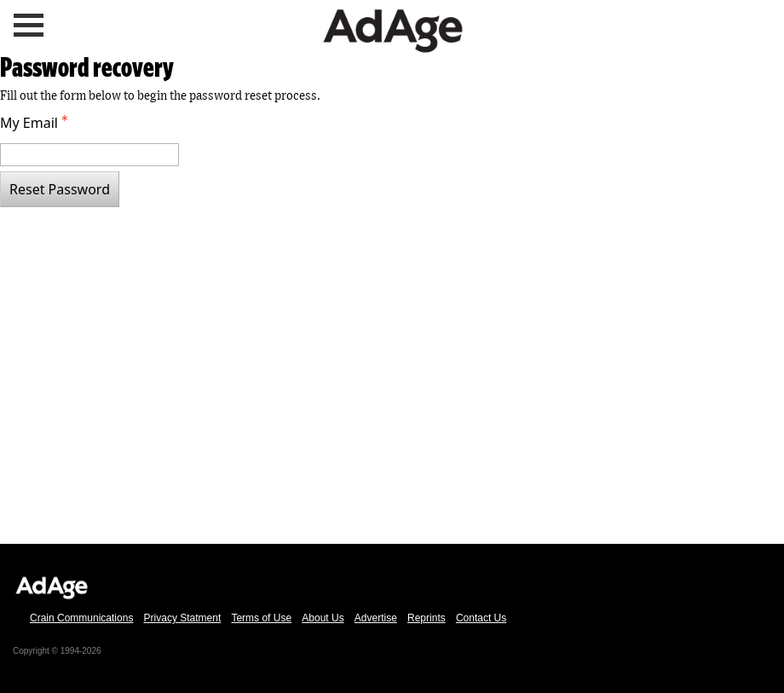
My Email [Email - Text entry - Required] (36, 123)
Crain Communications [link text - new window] (81, 618)
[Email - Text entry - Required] (89, 155)
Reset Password (60, 189)
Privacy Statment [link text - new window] (183, 618)
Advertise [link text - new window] (376, 618)
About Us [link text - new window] (323, 618)
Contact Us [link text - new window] (481, 618)
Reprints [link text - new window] (427, 618)
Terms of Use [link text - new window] (261, 618)
